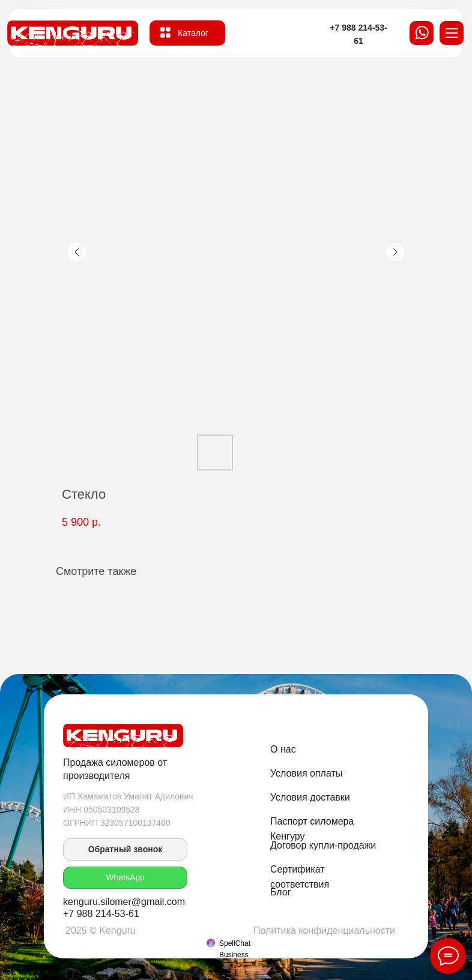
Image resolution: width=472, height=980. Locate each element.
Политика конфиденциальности (324, 930)
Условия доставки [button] (310, 797)
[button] (125, 849)
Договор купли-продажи (323, 845)
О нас (283, 749)
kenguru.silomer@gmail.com (124, 902)
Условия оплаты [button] (306, 773)
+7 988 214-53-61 (101, 914)
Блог (281, 892)
